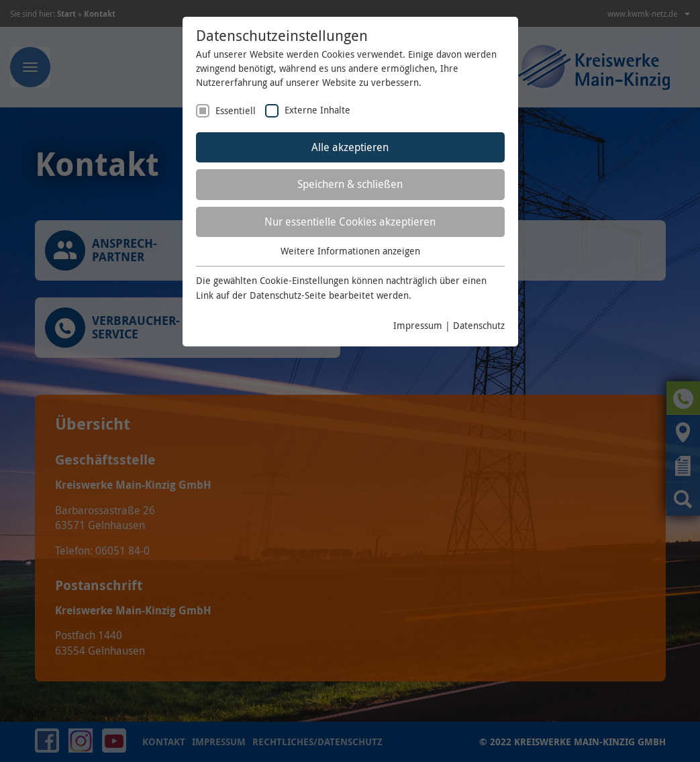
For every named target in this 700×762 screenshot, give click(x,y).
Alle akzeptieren (350, 147)
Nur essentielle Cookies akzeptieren (350, 222)
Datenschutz (479, 325)
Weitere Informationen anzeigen (350, 251)
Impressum (418, 325)
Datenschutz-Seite (288, 295)
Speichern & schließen (350, 184)
